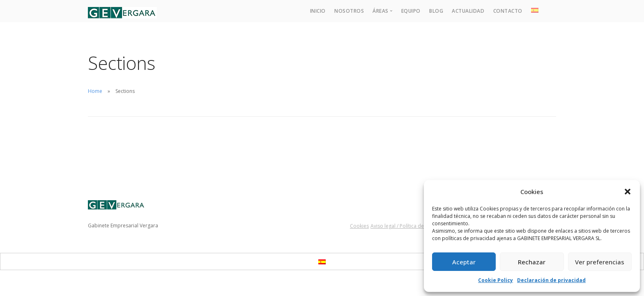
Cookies (359, 226)
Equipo (411, 11)
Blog (436, 11)
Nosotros (349, 11)
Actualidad (468, 11)
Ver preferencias (600, 262)
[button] (628, 192)
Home (95, 91)
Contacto (508, 11)
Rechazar (532, 262)
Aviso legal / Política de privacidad (410, 226)
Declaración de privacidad (551, 280)
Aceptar (464, 262)
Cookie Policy (496, 280)
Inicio (318, 11)
